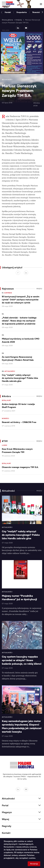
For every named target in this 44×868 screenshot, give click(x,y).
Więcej (39, 289)
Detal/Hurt (6, 400)
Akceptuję (34, 864)
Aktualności (10, 371)
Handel (8, 12)
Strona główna (7, 20)
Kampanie (8, 293)
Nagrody (7, 826)
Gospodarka (22, 12)
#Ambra (37, 103)
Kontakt (6, 833)
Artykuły (19, 20)
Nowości (36, 12)
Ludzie (4, 445)
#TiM (35, 106)
